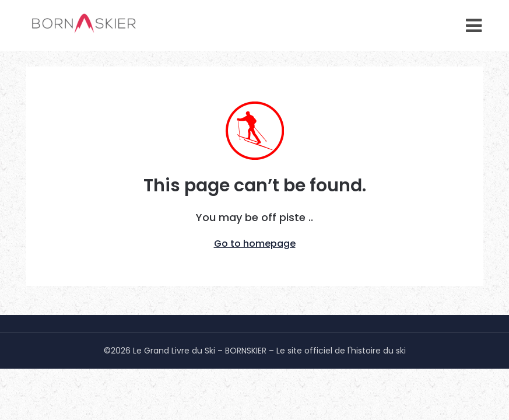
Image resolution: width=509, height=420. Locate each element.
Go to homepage (255, 244)
